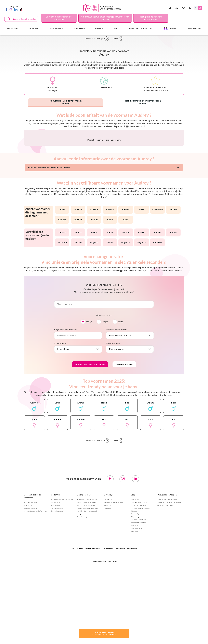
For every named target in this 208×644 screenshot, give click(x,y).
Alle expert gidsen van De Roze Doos (35, 587)
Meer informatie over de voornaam (142, 102)
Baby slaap (134, 587)
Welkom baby (108, 581)
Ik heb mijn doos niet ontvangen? (167, 575)
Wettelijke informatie (93, 625)
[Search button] (170, 8)
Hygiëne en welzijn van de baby (140, 584)
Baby (133, 571)
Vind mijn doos (28, 581)
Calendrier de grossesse (85, 593)
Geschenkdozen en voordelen (33, 572)
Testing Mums (194, 28)
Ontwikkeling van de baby (139, 578)
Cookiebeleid (120, 625)
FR (196, 8)
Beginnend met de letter (65, 405)
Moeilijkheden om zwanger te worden (62, 575)
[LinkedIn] (16, 9)
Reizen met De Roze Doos (141, 28)
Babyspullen (135, 601)
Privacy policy (108, 625)
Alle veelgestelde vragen (165, 581)
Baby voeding (135, 593)
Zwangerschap (84, 571)
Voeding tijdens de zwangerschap (88, 584)
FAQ (74, 625)
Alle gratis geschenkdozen (32, 578)
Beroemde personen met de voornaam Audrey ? (49, 243)
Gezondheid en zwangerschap (86, 578)
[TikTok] (21, 9)
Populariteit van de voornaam (66, 102)
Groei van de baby (136, 604)
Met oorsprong (113, 419)
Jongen (105, 397)
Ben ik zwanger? (55, 581)
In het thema (60, 419)
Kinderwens (56, 571)
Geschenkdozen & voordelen (24, 19)
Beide (120, 397)
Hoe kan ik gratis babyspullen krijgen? (169, 578)
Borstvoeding (135, 590)
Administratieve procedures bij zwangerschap (87, 588)
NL (200, 8)
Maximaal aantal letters (117, 405)
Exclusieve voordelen (30, 584)
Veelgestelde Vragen (167, 571)
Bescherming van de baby (139, 598)
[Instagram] (11, 9)
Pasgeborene (135, 575)
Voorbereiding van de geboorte (114, 578)
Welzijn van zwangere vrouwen (87, 581)
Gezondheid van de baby (138, 581)
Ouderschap (134, 607)
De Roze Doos (11, 28)
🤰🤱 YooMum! (170, 28)
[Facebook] (6, 9)
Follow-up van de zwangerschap (87, 575)
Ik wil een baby (55, 578)
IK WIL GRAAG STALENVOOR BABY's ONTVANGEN (104, 634)
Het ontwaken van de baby (139, 596)
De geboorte (108, 575)
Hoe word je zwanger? (57, 587)
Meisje (89, 397)
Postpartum (108, 584)
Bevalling (108, 571)
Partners (80, 625)
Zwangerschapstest (57, 584)
